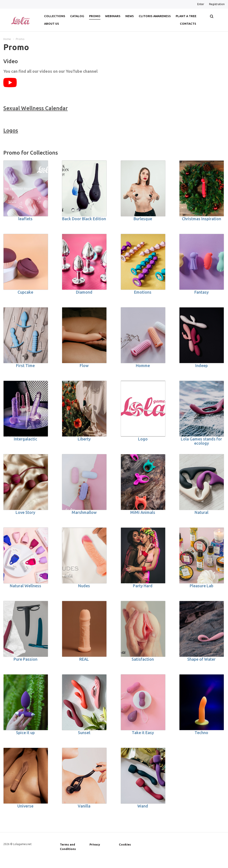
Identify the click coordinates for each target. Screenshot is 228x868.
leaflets (25, 219)
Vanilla (84, 806)
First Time (25, 365)
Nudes (84, 586)
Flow (84, 365)
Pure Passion (25, 659)
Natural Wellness (25, 586)
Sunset (84, 733)
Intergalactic (25, 439)
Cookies (125, 844)
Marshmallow (84, 512)
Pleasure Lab (202, 586)
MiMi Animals (143, 512)
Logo (143, 439)
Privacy (95, 844)
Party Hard (143, 586)
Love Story (25, 512)
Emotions (143, 292)
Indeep (202, 365)
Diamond (84, 292)
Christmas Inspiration (202, 219)
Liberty (84, 439)
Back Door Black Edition (84, 219)
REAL (84, 659)
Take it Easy (143, 733)
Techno (201, 733)
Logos (11, 130)
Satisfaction (143, 659)
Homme (143, 365)
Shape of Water (201, 659)
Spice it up (25, 733)
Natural (202, 512)
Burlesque (143, 219)
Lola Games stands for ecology (201, 441)
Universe (25, 806)
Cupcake (25, 292)
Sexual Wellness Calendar (36, 108)
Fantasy (202, 292)
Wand (143, 806)
